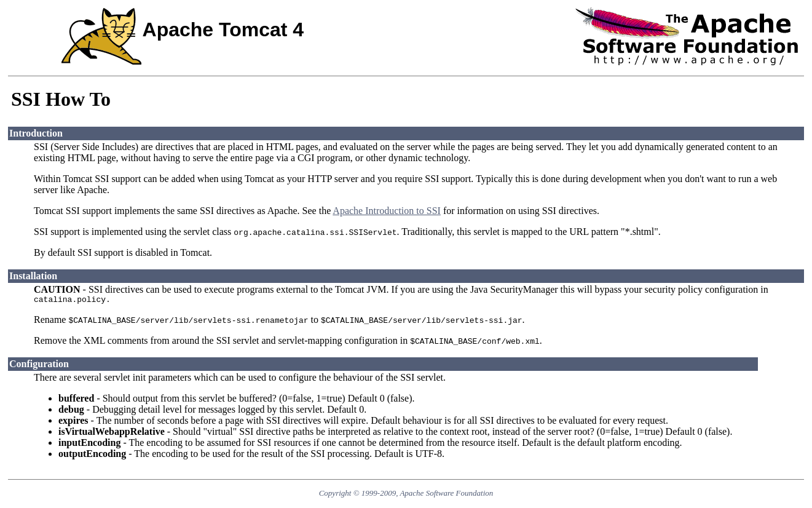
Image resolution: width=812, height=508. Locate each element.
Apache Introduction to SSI (387, 211)
